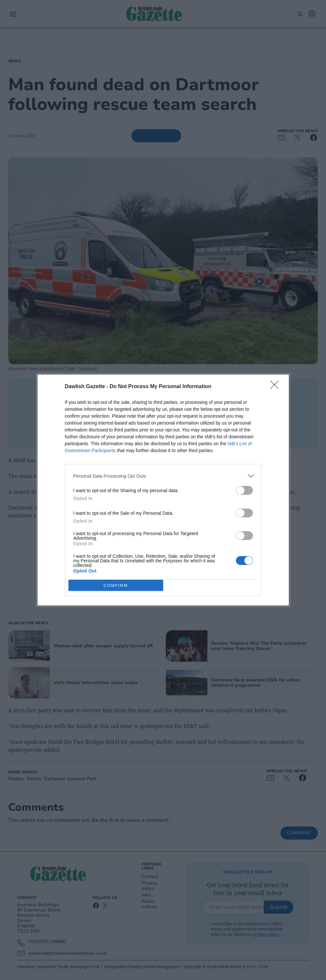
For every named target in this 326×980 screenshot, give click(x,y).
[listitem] (163, 476)
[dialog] (163, 490)
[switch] (244, 490)
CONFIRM (116, 585)
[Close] (277, 387)
